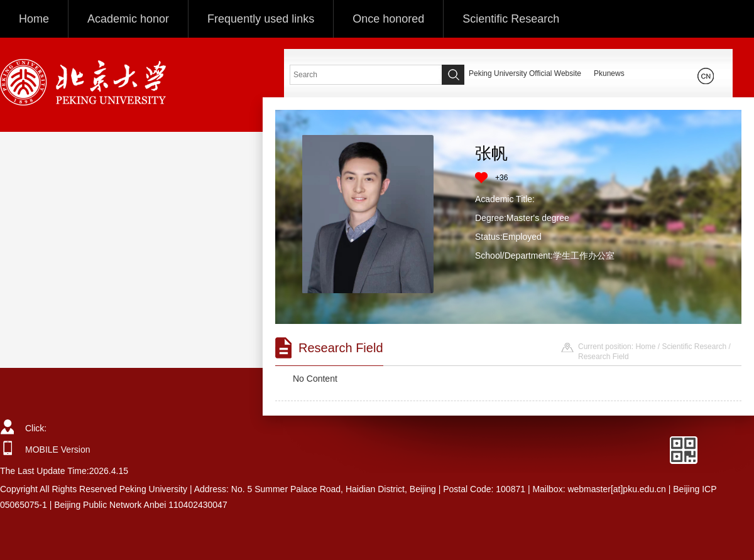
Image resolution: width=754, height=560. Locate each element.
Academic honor (128, 19)
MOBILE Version (58, 450)
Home (34, 19)
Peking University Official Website (525, 73)
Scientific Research (511, 19)
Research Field (604, 357)
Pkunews (609, 73)
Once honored (388, 19)
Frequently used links (261, 19)
